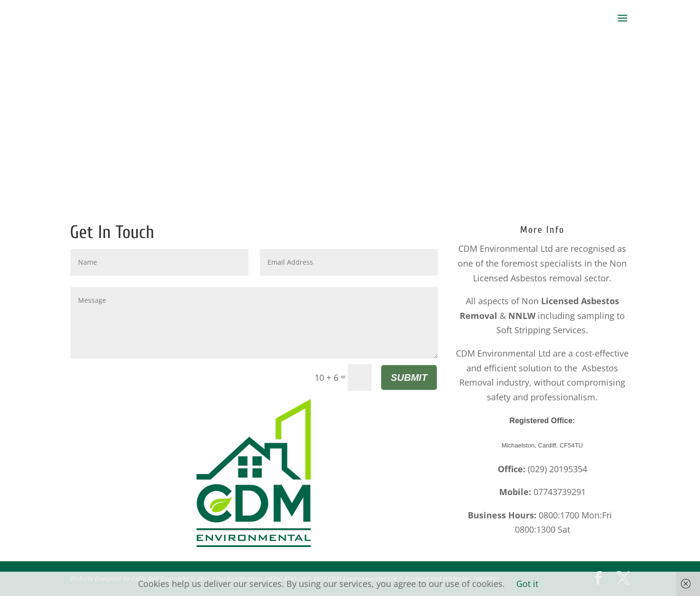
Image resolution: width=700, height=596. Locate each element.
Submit (409, 377)
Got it (527, 584)
